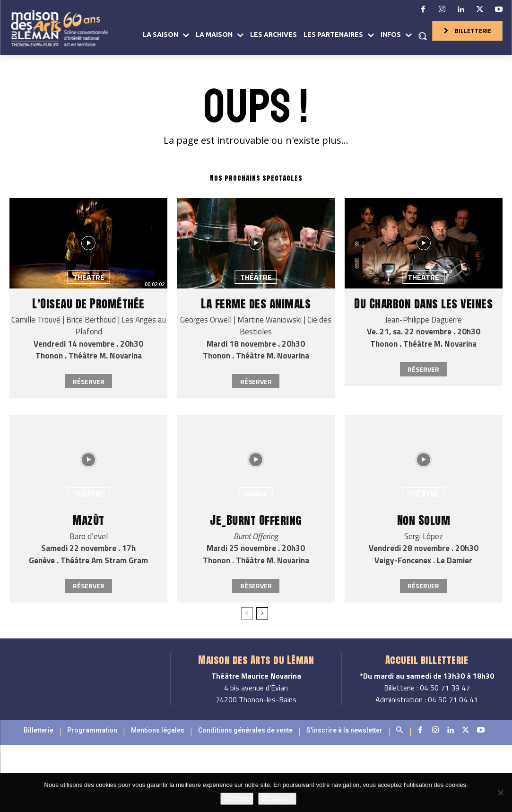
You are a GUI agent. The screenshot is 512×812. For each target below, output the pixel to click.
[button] (423, 36)
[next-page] (262, 613)
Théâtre (89, 277)
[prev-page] (247, 613)
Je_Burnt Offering (256, 520)
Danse (256, 494)
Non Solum (424, 520)
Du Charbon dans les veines (423, 303)
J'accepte (237, 799)
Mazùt (88, 520)
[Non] (500, 793)
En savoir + (277, 799)
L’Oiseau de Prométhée (88, 303)
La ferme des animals (256, 303)
